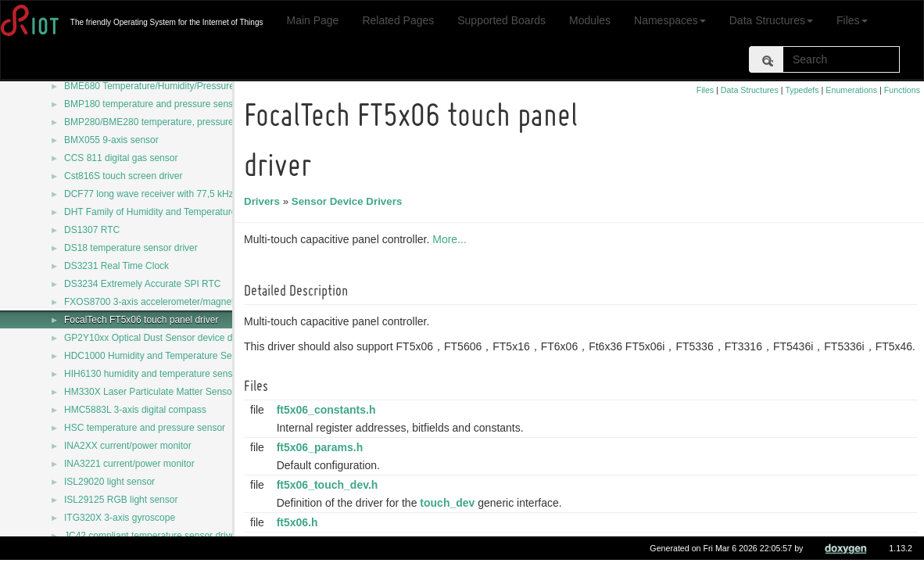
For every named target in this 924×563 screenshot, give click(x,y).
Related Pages (398, 20)
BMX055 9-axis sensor (111, 140)
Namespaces (670, 20)
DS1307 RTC (92, 230)
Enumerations (851, 90)
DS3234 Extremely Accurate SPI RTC (143, 284)
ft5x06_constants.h (329, 410)
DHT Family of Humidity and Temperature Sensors (169, 212)
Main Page (312, 20)
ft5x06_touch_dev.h (330, 485)
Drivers (264, 201)
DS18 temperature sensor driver (131, 248)
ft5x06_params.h (322, 447)
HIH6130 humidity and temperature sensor (152, 374)
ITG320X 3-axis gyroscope (120, 518)
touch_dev (449, 503)
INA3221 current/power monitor (129, 464)
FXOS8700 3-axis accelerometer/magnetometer (164, 302)
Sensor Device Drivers (349, 201)
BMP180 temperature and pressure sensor (153, 104)
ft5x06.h (300, 522)
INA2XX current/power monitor (128, 446)
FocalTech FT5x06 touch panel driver (141, 320)
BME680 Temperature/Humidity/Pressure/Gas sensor (175, 86)
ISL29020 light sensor (109, 482)
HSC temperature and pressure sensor (145, 428)
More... (452, 239)
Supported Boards (501, 20)
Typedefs (802, 90)
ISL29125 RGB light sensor (121, 500)
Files (852, 20)
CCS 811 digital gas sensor (121, 158)
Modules (590, 20)
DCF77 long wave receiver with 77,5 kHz (149, 194)
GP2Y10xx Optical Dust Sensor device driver (158, 338)
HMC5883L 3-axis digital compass (135, 410)
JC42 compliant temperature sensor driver (151, 536)
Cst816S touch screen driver (123, 176)
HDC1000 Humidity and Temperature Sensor (157, 356)
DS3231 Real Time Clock (116, 266)
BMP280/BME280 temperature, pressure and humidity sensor (192, 122)
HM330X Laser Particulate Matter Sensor (150, 392)
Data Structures (771, 20)
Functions (902, 90)
